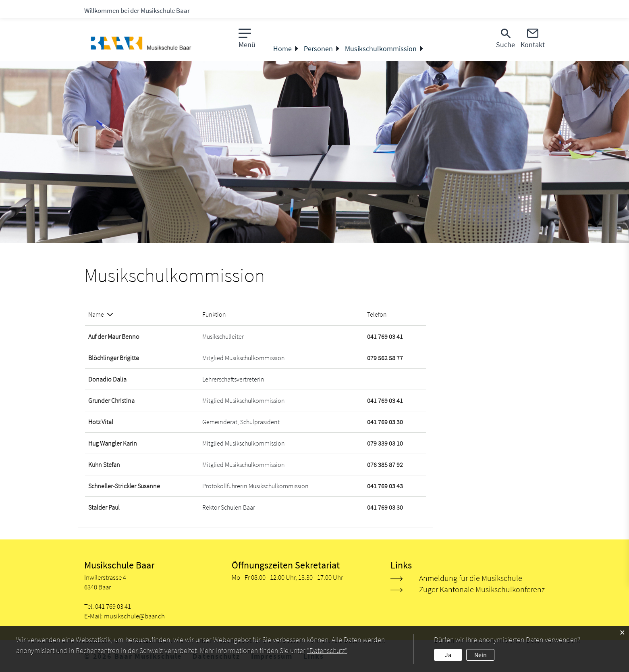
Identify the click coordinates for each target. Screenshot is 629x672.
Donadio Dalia (107, 379)
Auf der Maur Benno (114, 336)
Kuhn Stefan (104, 465)
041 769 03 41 (385, 336)
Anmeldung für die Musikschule (471, 578)
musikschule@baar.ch (134, 616)
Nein (481, 655)
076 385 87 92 (385, 465)
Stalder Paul (104, 507)
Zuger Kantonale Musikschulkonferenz (482, 589)
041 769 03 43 (385, 486)
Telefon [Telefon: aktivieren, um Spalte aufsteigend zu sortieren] (377, 314)
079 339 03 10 (385, 443)
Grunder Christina (111, 400)
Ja (448, 655)
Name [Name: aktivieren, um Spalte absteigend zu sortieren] (96, 314)
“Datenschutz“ (327, 650)
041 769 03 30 (385, 422)
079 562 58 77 (385, 358)
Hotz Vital (101, 422)
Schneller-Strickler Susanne (124, 486)
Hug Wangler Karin (113, 443)
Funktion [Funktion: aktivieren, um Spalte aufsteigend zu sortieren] (214, 314)
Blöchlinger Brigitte (114, 358)
